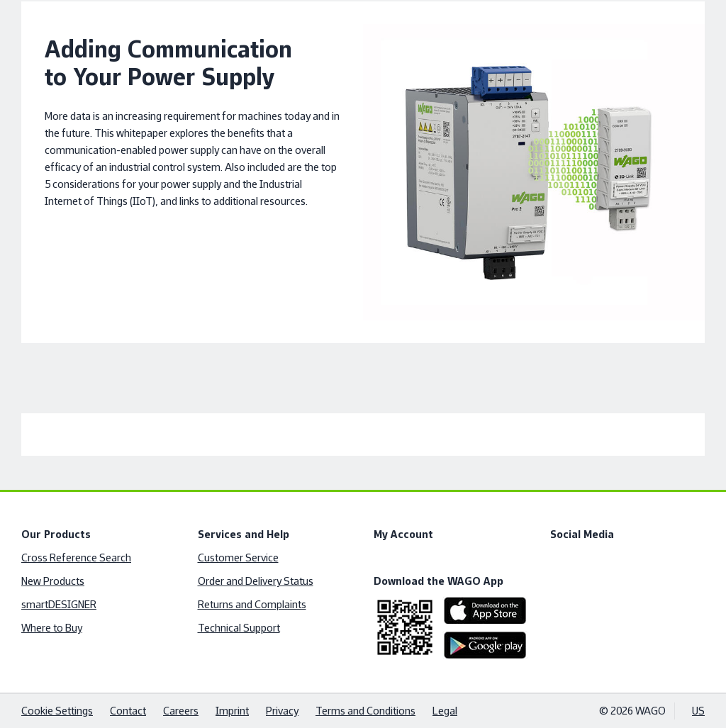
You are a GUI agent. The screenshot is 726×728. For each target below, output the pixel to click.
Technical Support (239, 628)
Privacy (282, 711)
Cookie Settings (57, 711)
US (698, 711)
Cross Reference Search (76, 558)
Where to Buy (52, 628)
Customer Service (238, 558)
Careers (181, 711)
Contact (128, 711)
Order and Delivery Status (256, 581)
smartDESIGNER (59, 604)
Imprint (232, 711)
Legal (445, 711)
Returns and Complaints (252, 604)
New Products (53, 581)
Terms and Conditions (365, 711)
